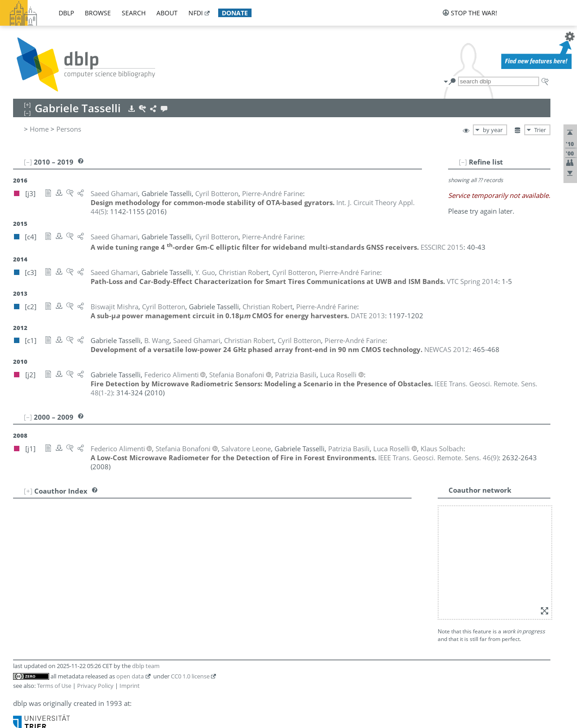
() (438, 458)
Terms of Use (54, 686)
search (134, 13)
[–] (463, 162)
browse (98, 13)
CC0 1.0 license (190, 676)
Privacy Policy (95, 686)
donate (235, 13)
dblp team (146, 666)
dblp (66, 13)
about (167, 13)
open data (130, 676)
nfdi (196, 13)
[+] (28, 491)
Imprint (130, 686)
